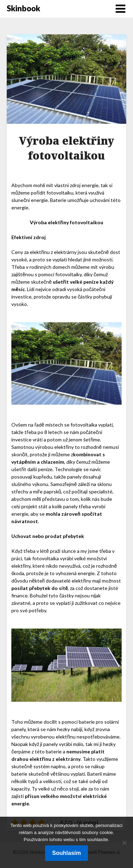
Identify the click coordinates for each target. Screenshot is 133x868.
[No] (124, 843)
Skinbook (23, 8)
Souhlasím (66, 853)
